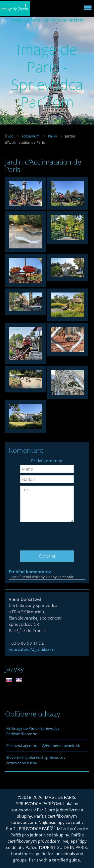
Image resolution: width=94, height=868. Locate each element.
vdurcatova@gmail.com (32, 649)
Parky (52, 136)
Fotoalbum (31, 136)
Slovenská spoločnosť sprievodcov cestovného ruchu (36, 760)
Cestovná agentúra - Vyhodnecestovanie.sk (43, 746)
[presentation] (47, 534)
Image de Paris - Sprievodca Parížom (47, 20)
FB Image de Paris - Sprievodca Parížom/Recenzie (33, 731)
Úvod (9, 136)
